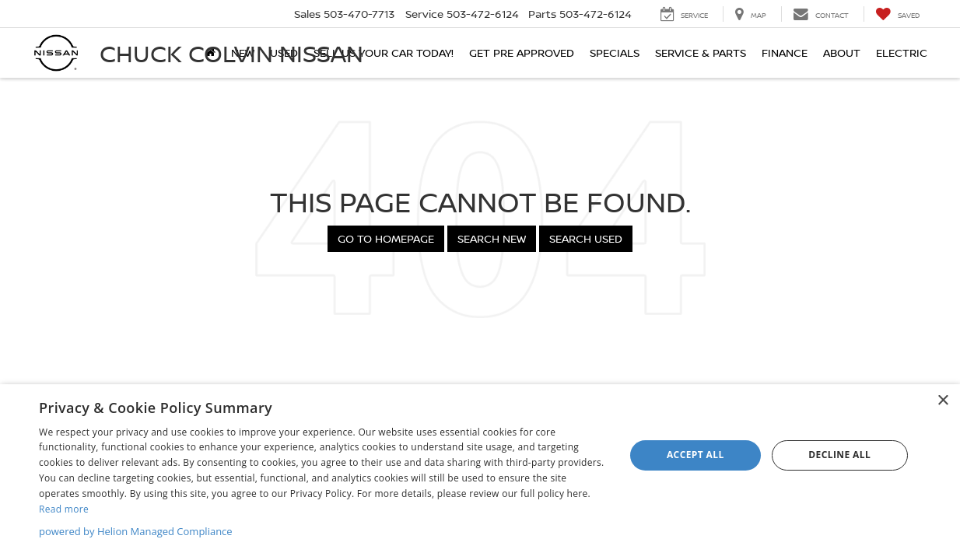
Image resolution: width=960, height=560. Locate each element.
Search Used (586, 238)
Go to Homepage (386, 238)
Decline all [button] (839, 455)
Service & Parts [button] (701, 52)
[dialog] (480, 472)
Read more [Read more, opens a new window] (64, 509)
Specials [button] (615, 52)
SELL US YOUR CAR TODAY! (384, 52)
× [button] (942, 401)
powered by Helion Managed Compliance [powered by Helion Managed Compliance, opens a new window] (136, 531)
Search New (492, 238)
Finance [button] (785, 52)
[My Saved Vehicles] (897, 14)
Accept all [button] (695, 455)
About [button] (842, 52)
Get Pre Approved (522, 52)
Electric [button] (902, 52)
